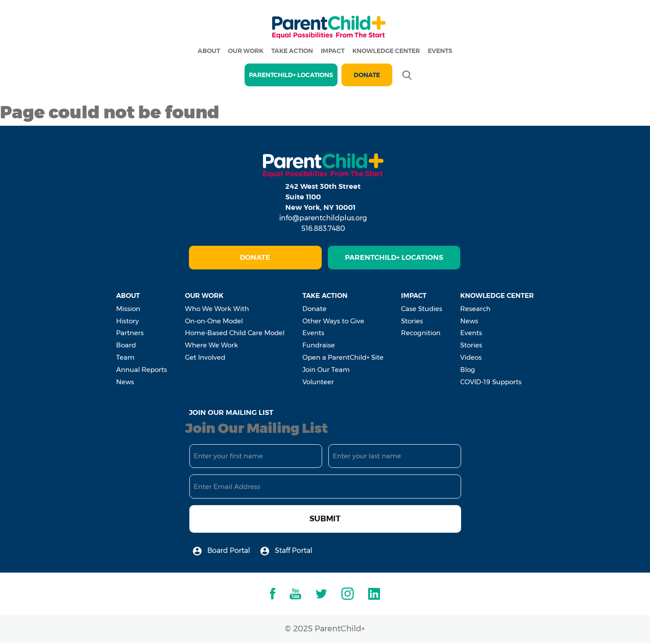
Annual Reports (142, 370)
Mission (128, 309)
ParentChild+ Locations (394, 257)
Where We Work (211, 345)
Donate (367, 75)
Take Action (292, 51)
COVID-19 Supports (491, 382)
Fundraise (319, 345)
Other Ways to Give (333, 321)
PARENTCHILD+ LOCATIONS (291, 75)
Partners (130, 333)
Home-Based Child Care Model (235, 333)
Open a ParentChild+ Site (343, 357)
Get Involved (205, 357)
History (128, 321)
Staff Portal (286, 551)
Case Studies (422, 309)
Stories (412, 321)
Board (126, 345)
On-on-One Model (214, 321)
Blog (468, 370)
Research (475, 309)
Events (440, 51)
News (125, 382)
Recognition (421, 333)
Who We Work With (217, 309)
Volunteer (318, 382)
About (209, 51)
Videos (471, 357)
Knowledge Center (386, 51)
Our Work (246, 51)
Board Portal (222, 551)
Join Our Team (326, 370)
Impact (333, 51)
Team (125, 357)
